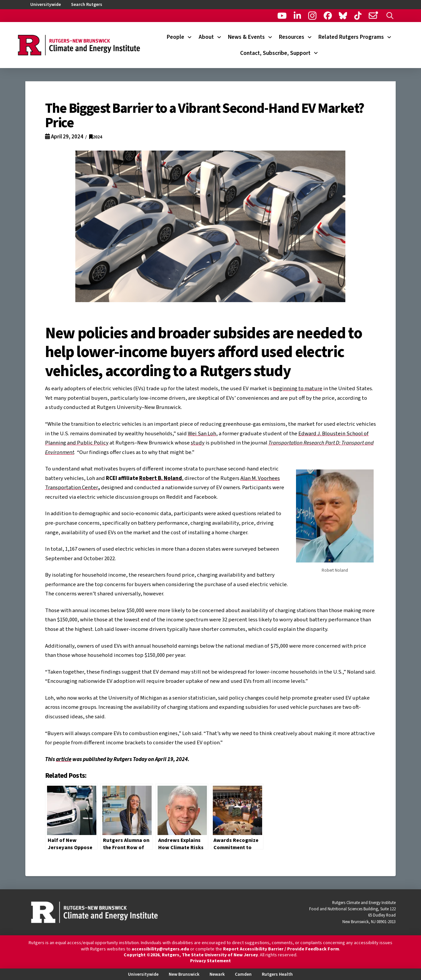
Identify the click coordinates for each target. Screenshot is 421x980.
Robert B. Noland (161, 478)
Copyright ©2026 (142, 955)
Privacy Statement (210, 961)
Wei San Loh (202, 434)
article (64, 759)
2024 (96, 137)
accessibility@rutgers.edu (160, 949)
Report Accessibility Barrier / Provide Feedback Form (281, 949)
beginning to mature (298, 389)
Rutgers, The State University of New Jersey (210, 955)
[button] (390, 16)
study (198, 443)
